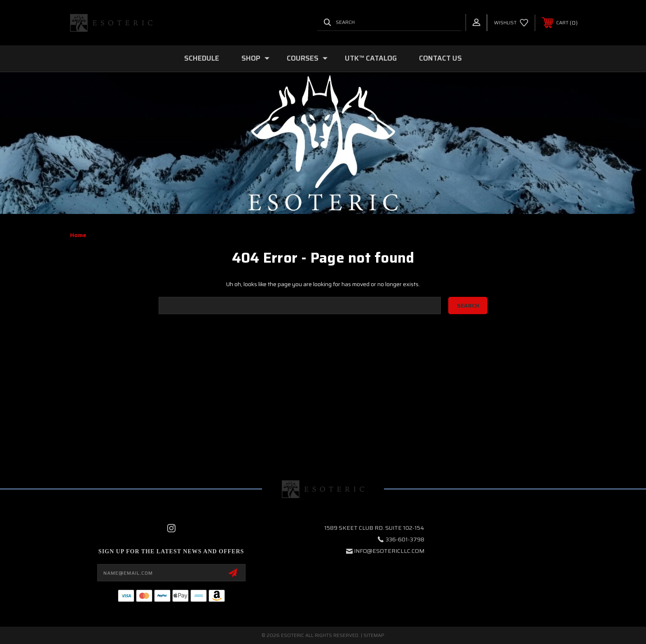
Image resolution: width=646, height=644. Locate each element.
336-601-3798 (405, 539)
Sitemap (374, 635)
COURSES (307, 58)
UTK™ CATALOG (371, 58)
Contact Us (440, 58)
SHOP (255, 58)
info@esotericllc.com (389, 551)
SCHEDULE (202, 58)
